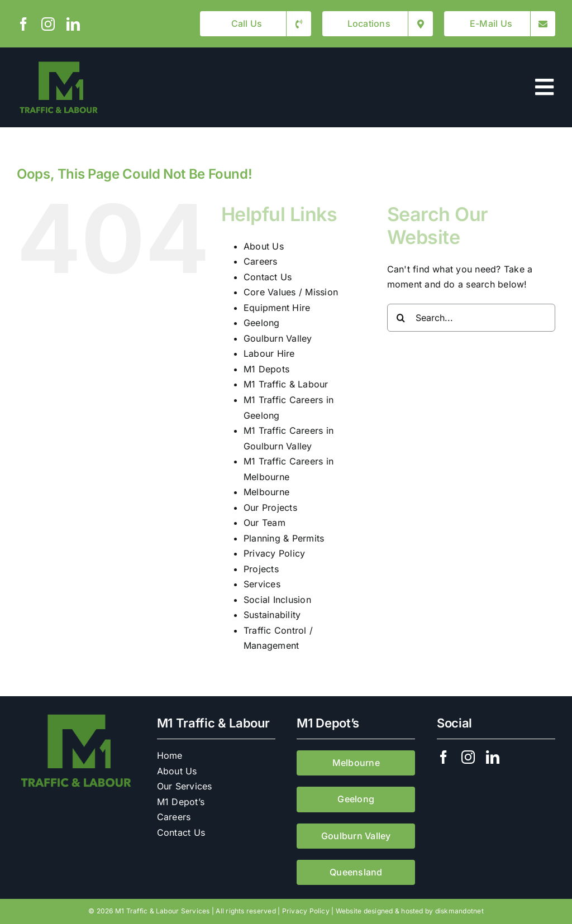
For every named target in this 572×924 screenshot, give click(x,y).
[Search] (401, 318)
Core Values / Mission (291, 292)
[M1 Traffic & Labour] (59, 63)
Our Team (264, 523)
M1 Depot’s (181, 802)
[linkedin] (73, 24)
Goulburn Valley (278, 338)
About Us (264, 246)
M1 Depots (266, 369)
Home (170, 755)
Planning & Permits (284, 538)
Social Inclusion (277, 600)
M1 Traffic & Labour (286, 384)
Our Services (185, 786)
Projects (261, 569)
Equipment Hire (277, 308)
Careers (261, 261)
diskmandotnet (459, 911)
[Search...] (471, 318)
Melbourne (266, 492)
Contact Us (268, 277)
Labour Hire (269, 353)
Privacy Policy (274, 553)
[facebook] (23, 24)
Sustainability (272, 615)
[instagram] (48, 24)
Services (262, 584)
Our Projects (270, 508)
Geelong (262, 323)
